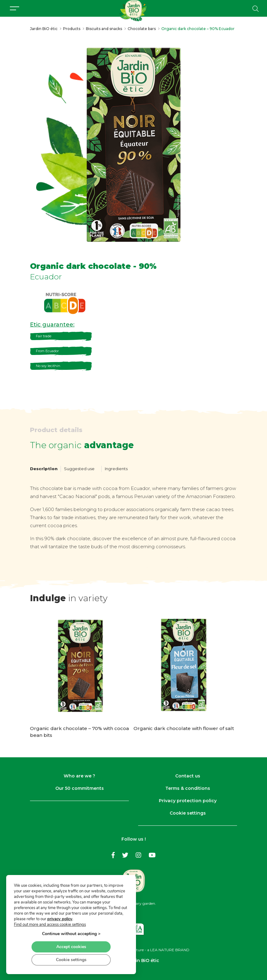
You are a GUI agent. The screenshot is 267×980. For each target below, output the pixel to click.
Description (44, 469)
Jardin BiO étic (44, 29)
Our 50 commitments (80, 788)
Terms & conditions (188, 788)
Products (72, 29)
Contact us (188, 776)
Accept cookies (71, 946)
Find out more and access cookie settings (50, 924)
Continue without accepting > (71, 933)
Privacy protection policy (188, 801)
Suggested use (79, 469)
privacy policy (60, 919)
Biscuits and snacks (104, 29)
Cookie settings (188, 813)
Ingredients (116, 469)
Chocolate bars (142, 29)
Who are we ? (79, 776)
